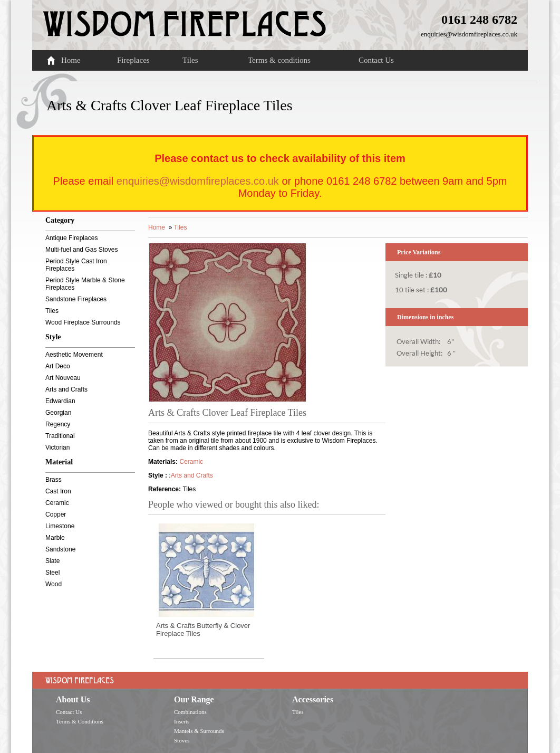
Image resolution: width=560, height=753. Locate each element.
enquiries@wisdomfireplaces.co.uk (469, 34)
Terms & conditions (279, 60)
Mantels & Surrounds (199, 731)
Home (71, 60)
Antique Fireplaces (71, 238)
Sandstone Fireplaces (76, 299)
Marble (55, 538)
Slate (52, 561)
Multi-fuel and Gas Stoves (81, 250)
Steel (52, 573)
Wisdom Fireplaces (184, 18)
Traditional (60, 436)
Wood (54, 584)
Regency (58, 424)
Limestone (60, 526)
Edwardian (60, 401)
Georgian (58, 413)
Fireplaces (133, 60)
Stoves (182, 740)
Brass (54, 480)
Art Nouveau (63, 378)
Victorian (57, 447)
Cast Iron (58, 491)
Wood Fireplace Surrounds (83, 322)
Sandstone (60, 549)
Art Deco (58, 366)
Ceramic (57, 503)
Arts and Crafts (66, 389)
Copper (56, 514)
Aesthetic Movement (74, 355)
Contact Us (376, 60)
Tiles (190, 60)
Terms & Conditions (80, 721)
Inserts (182, 721)
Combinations (190, 712)
